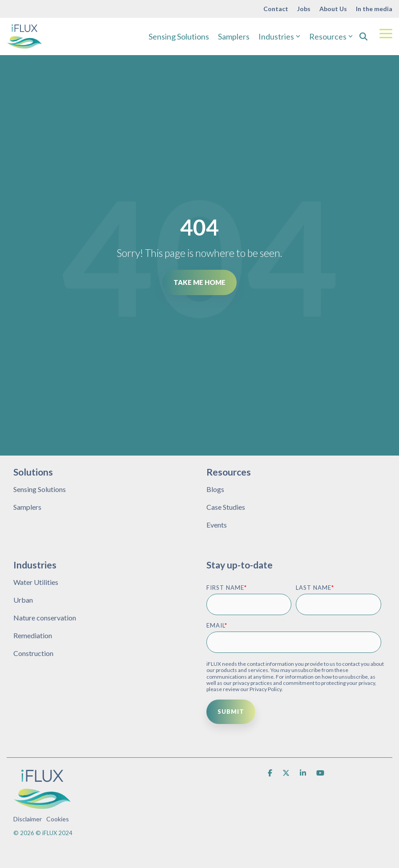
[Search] (363, 36)
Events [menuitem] (217, 525)
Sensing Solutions (179, 36)
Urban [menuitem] (23, 600)
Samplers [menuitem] (27, 507)
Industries (279, 36)
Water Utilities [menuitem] (36, 582)
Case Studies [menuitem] (226, 507)
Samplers (234, 36)
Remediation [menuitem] (33, 635)
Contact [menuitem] (276, 9)
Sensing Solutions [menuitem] (40, 489)
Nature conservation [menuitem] (45, 618)
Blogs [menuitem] (215, 489)
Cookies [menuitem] (58, 819)
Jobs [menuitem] (304, 9)
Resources (331, 36)
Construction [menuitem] (33, 653)
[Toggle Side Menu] (386, 33)
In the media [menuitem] (374, 9)
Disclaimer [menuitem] (28, 819)
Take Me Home (199, 282)
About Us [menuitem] (333, 9)
